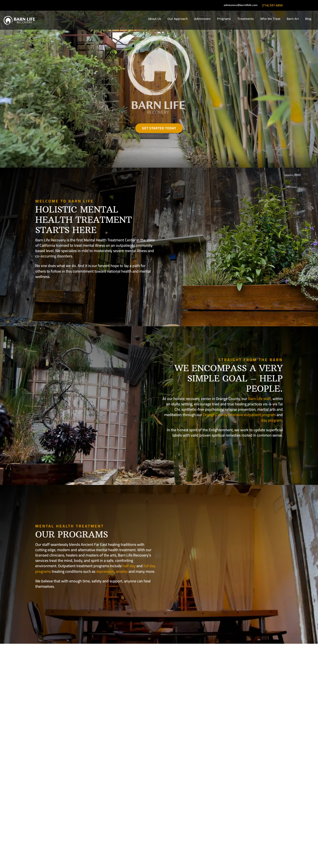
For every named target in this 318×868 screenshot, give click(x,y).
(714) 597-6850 (272, 5)
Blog (308, 19)
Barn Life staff (259, 399)
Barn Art (293, 19)
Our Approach (178, 19)
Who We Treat (270, 19)
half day (129, 566)
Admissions (202, 19)
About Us (155, 19)
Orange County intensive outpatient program (239, 415)
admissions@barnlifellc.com (241, 5)
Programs (224, 19)
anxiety (122, 571)
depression (105, 571)
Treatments (246, 19)
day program (271, 420)
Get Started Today (159, 128)
